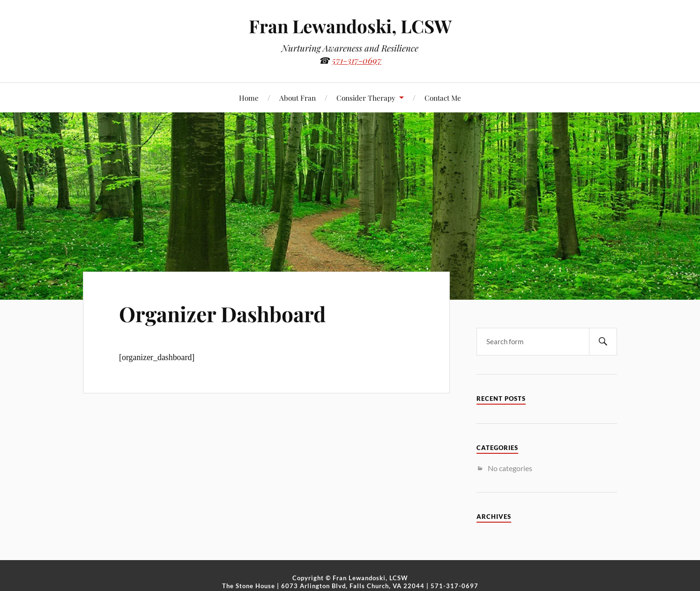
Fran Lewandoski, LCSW (350, 26)
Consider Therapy (366, 98)
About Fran (298, 98)
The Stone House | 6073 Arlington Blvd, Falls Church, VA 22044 (323, 586)
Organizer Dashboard (222, 314)
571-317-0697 (357, 60)
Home (249, 98)
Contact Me (443, 98)
